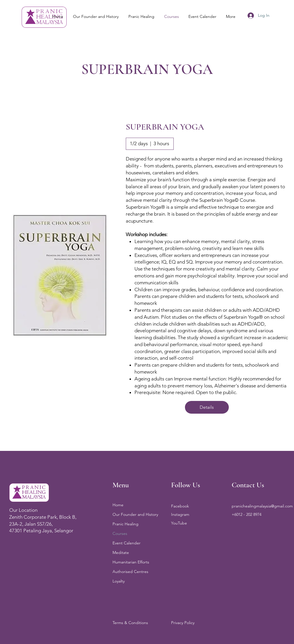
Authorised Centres (130, 572)
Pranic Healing (126, 524)
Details (207, 407)
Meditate (121, 552)
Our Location (23, 510)
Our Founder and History (135, 514)
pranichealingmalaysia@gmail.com (262, 506)
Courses (120, 533)
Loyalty (119, 581)
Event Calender (127, 543)
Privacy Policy (183, 623)
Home (118, 505)
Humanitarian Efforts (131, 562)
